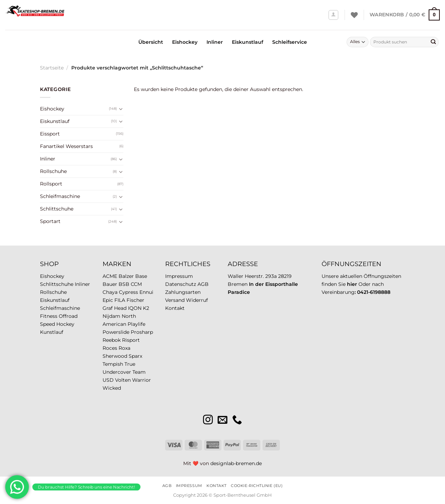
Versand (175, 300)
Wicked (112, 388)
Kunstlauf (52, 332)
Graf (108, 308)
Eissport (50, 134)
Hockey (65, 324)
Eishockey (185, 42)
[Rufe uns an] (237, 420)
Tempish (113, 364)
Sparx (135, 356)
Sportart (50, 221)
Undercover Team (124, 372)
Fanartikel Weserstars (66, 146)
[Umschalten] (121, 109)
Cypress (128, 292)
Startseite (52, 68)
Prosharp (142, 332)
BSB (124, 284)
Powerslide (116, 332)
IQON (135, 308)
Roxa (124, 348)
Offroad (68, 316)
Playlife (136, 324)
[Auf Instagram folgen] (208, 420)
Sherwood (115, 356)
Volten (123, 380)
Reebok (112, 340)
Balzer (126, 276)
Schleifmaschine (60, 196)
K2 (146, 308)
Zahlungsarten (183, 292)
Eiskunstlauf (248, 42)
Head (120, 308)
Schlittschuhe (57, 209)
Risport (131, 340)
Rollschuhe (53, 171)
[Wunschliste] (354, 15)
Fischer (135, 300)
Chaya (110, 292)
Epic (108, 300)
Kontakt (175, 308)
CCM (136, 284)
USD (108, 380)
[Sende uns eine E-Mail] (222, 420)
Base (141, 276)
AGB (203, 284)
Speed (47, 324)
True (130, 364)
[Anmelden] (334, 15)
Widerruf (197, 300)
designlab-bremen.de (236, 463)
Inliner (215, 42)
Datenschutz (181, 284)
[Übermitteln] (433, 42)
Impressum (179, 276)
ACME (110, 276)
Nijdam (111, 316)
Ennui (146, 292)
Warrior (141, 380)
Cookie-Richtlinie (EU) (257, 486)
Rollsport (51, 184)
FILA (120, 300)
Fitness (49, 316)
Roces (110, 348)
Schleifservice (290, 42)
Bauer (110, 284)
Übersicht (151, 42)
